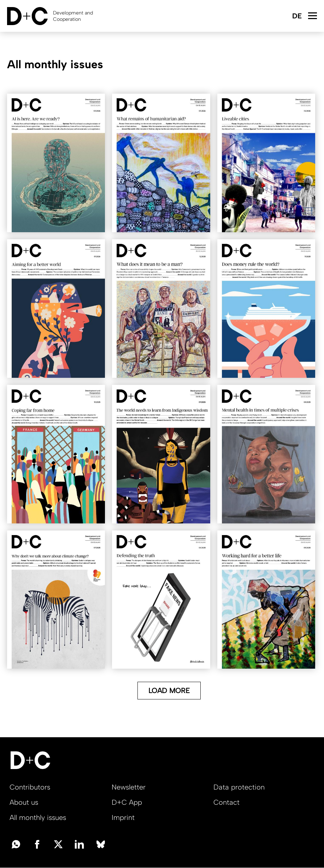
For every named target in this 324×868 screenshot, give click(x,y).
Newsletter (129, 787)
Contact (226, 802)
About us (24, 802)
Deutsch (297, 16)
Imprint (123, 817)
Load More (169, 691)
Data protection (239, 787)
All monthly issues (38, 817)
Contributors (30, 787)
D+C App (127, 802)
